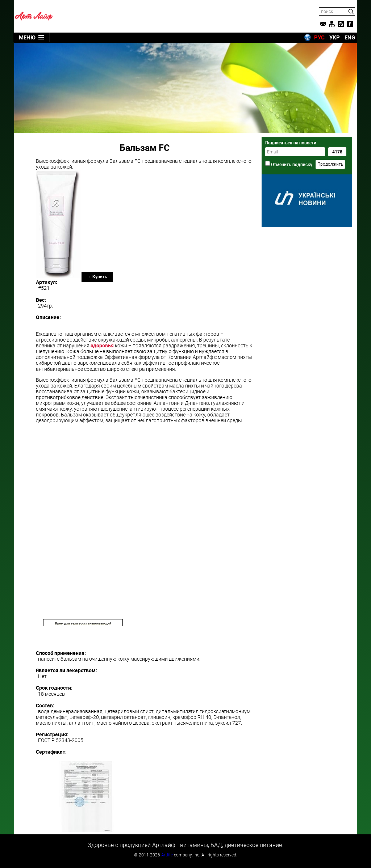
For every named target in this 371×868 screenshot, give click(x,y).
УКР (335, 37)
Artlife (167, 855)
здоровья (102, 345)
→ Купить (97, 276)
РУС (319, 37)
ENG (350, 37)
